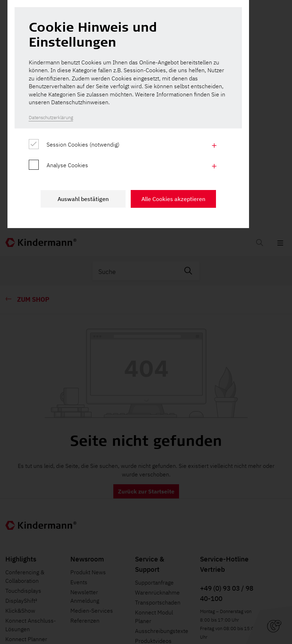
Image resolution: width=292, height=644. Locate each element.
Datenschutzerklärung (62, 320)
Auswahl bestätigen (101, 405)
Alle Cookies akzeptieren (191, 405)
